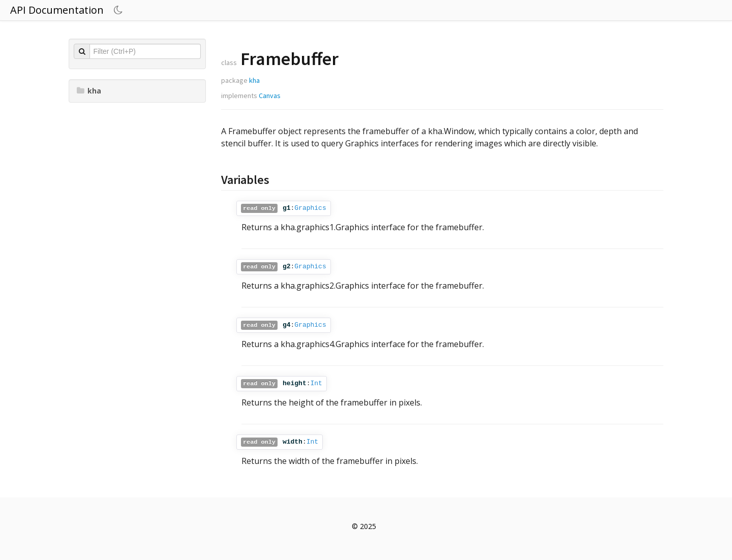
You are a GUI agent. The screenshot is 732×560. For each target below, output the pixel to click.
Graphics (310, 208)
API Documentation (57, 10)
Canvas (270, 96)
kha (89, 91)
